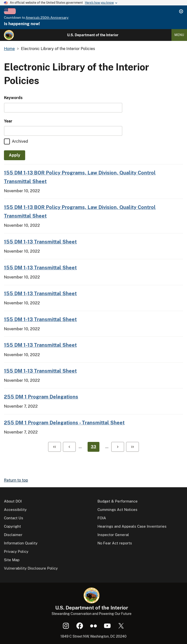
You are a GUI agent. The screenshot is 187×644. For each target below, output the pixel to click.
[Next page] (118, 447)
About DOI (13, 501)
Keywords (13, 98)
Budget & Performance (118, 501)
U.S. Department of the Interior (93, 35)
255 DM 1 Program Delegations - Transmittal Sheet (64, 423)
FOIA (102, 518)
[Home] (9, 35)
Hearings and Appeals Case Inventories (132, 526)
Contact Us (14, 518)
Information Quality (21, 543)
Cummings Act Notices (117, 510)
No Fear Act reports (115, 543)
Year (8, 121)
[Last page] (132, 447)
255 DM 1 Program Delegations (41, 397)
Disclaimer (13, 535)
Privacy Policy (16, 551)
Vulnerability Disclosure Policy (31, 568)
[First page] (55, 447)
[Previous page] (69, 447)
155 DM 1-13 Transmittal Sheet (40, 242)
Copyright (12, 526)
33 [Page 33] (93, 447)
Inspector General (113, 535)
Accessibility (15, 510)
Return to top (16, 480)
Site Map (12, 560)
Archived (20, 141)
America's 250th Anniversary (47, 18)
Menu (179, 35)
